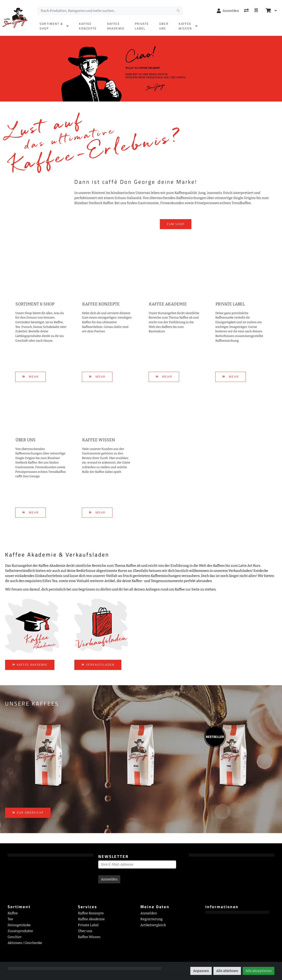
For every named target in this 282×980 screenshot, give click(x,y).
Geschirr (15, 937)
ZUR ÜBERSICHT (28, 813)
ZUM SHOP (176, 224)
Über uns (26, 440)
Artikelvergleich (153, 925)
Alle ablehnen (227, 971)
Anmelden (109, 879)
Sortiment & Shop (35, 304)
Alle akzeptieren (258, 971)
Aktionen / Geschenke (25, 943)
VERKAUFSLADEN (98, 665)
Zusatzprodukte (20, 931)
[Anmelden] (228, 11)
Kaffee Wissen (99, 440)
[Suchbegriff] (106, 11)
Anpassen (201, 971)
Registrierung (151, 919)
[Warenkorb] (268, 11)
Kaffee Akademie (168, 304)
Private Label (230, 304)
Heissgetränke (19, 925)
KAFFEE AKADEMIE (30, 665)
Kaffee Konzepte (101, 304)
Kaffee (13, 913)
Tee (10, 919)
